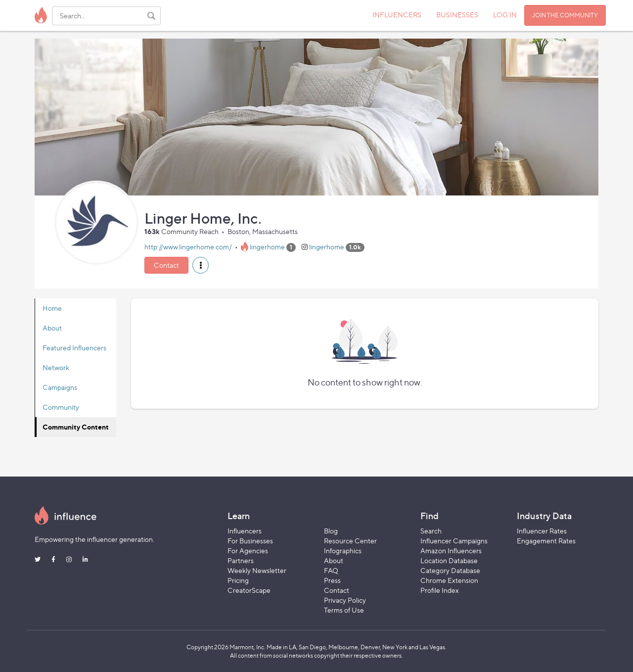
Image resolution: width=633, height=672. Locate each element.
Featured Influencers (74, 348)
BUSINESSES (457, 15)
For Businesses (250, 541)
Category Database (450, 570)
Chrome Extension (449, 580)
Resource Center (350, 541)
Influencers (245, 531)
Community (61, 407)
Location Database (449, 560)
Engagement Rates (546, 541)
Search (431, 531)
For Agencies (248, 551)
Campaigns (60, 387)
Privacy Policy (345, 600)
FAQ (331, 570)
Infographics (343, 551)
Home (52, 308)
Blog (331, 531)
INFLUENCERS (397, 15)
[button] (201, 265)
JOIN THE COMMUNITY (565, 15)
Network (56, 367)
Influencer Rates (542, 531)
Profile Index (440, 590)
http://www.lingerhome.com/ (188, 247)
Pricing (238, 580)
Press (332, 580)
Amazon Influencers (451, 551)
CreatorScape (249, 590)
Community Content (76, 427)
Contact (166, 265)
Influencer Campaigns (454, 541)
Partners (241, 560)
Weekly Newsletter (257, 570)
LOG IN (505, 15)
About (52, 328)
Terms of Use (344, 610)
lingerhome (267, 247)
